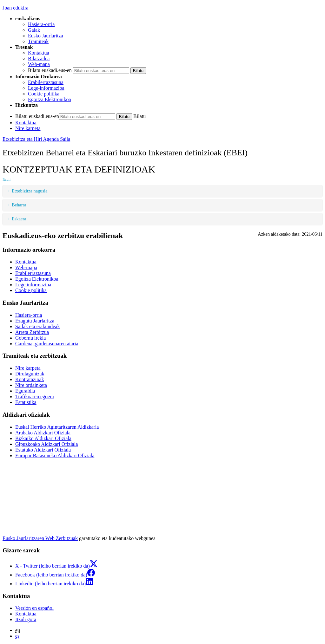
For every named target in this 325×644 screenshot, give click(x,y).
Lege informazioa (33, 285)
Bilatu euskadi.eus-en (50, 70)
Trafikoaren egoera (35, 397)
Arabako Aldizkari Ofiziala (43, 433)
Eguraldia (25, 391)
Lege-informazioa (46, 88)
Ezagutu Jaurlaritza (35, 321)
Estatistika (26, 402)
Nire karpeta (28, 128)
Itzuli (7, 179)
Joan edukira (15, 8)
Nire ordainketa (31, 385)
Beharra (19, 205)
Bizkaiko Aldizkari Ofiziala (43, 438)
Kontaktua (39, 53)
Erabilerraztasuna (46, 82)
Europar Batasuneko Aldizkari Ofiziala (55, 455)
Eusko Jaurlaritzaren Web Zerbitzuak (40, 538)
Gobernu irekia (30, 338)
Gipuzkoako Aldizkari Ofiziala (46, 444)
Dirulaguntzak (30, 374)
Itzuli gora (26, 619)
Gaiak (34, 30)
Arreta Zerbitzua (32, 332)
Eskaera (19, 219)
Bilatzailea (39, 59)
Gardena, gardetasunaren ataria (47, 344)
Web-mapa (39, 64)
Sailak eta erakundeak (37, 326)
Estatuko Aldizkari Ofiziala (43, 450)
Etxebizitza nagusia (30, 191)
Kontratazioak (30, 379)
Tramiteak (38, 41)
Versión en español (34, 608)
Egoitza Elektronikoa (50, 99)
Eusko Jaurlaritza (46, 36)
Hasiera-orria (41, 24)
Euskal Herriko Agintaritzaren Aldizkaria (57, 427)
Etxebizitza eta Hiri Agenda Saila (36, 139)
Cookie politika (44, 94)
